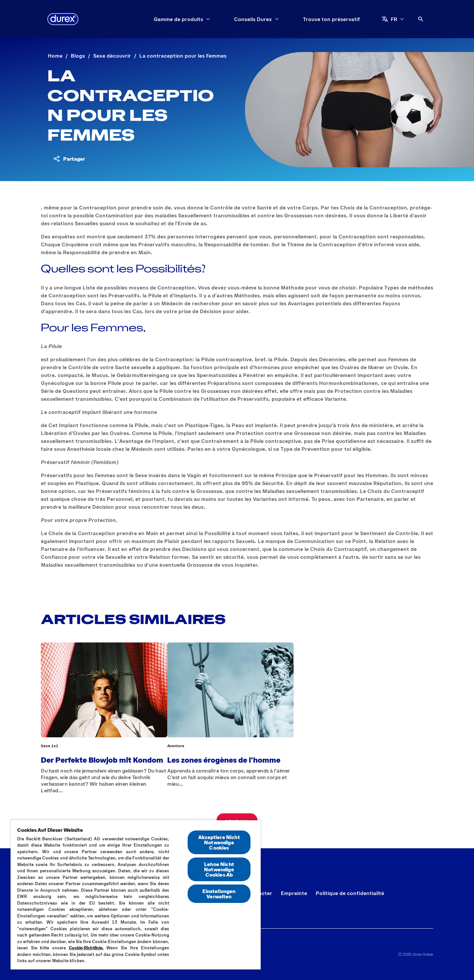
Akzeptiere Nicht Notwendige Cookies (219, 842)
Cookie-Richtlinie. (86, 948)
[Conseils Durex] (253, 19)
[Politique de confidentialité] (350, 893)
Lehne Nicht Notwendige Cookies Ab (219, 869)
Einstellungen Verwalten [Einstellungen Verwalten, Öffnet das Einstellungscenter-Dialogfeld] (219, 894)
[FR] (393, 19)
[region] (136, 895)
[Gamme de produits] (178, 19)
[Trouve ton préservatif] (331, 19)
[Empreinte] (294, 893)
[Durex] (63, 19)
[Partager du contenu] (69, 159)
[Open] (421, 19)
